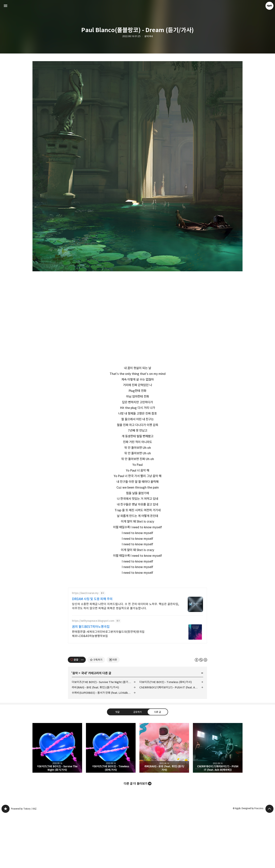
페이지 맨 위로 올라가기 (269, 862)
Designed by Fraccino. (253, 862)
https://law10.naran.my (85, 647)
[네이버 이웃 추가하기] (113, 713)
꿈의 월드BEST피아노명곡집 (91, 680)
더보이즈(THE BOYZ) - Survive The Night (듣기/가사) (104, 735)
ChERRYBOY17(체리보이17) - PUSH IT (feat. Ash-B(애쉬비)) (171, 741)
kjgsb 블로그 (6, 862)
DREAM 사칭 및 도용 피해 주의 (92, 652)
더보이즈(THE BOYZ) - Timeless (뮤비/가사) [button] (111, 801)
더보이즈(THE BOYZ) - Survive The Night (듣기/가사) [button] (57, 801)
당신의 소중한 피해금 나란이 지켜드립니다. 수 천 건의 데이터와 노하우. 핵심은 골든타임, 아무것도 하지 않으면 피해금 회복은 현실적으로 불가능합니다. (125, 660)
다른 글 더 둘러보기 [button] (136, 837)
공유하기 (137, 765)
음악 (75, 727)
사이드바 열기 (6, 6)
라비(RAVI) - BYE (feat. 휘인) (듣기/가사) (95, 741)
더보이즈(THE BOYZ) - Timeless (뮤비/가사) (166, 735)
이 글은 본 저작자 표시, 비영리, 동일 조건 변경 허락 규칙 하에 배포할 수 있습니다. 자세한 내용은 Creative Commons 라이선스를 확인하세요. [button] (201, 713)
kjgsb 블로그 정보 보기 (269, 6)
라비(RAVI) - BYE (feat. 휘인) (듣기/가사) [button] (164, 801)
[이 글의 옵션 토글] (83, 713)
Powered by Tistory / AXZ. (24, 862)
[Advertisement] (137, 611)
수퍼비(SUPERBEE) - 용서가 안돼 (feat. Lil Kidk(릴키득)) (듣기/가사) (104, 746)
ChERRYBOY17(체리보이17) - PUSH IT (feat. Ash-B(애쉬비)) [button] (218, 801)
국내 (84, 727)
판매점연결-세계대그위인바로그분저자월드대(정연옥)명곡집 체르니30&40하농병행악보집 (108, 687)
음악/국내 (149, 36)
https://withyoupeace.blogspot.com (93, 674)
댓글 (117, 765)
